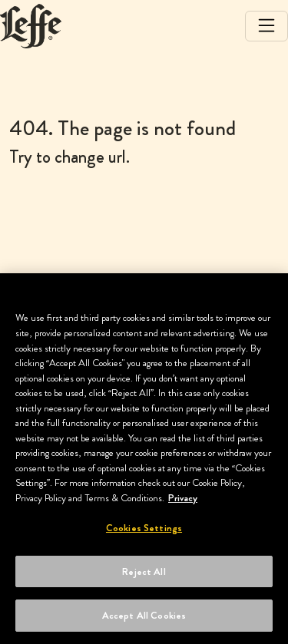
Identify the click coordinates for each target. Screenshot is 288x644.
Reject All (144, 571)
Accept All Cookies (144, 615)
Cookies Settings (144, 528)
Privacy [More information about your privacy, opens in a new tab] (183, 498)
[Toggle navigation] (266, 26)
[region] (144, 459)
